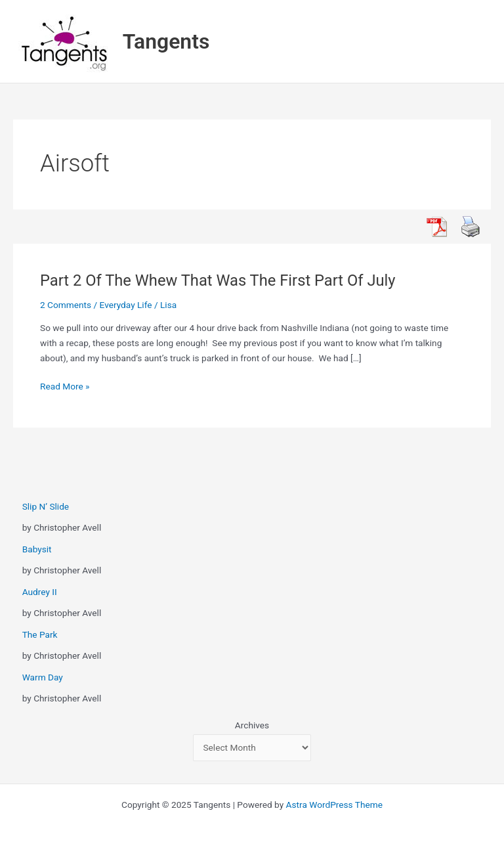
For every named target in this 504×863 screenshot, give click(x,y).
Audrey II (40, 592)
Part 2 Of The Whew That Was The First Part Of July (218, 280)
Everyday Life (126, 305)
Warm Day (43, 677)
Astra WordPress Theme (334, 805)
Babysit (37, 549)
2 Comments (66, 305)
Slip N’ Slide (46, 506)
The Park (40, 634)
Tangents (166, 41)
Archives (252, 725)
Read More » (65, 387)
